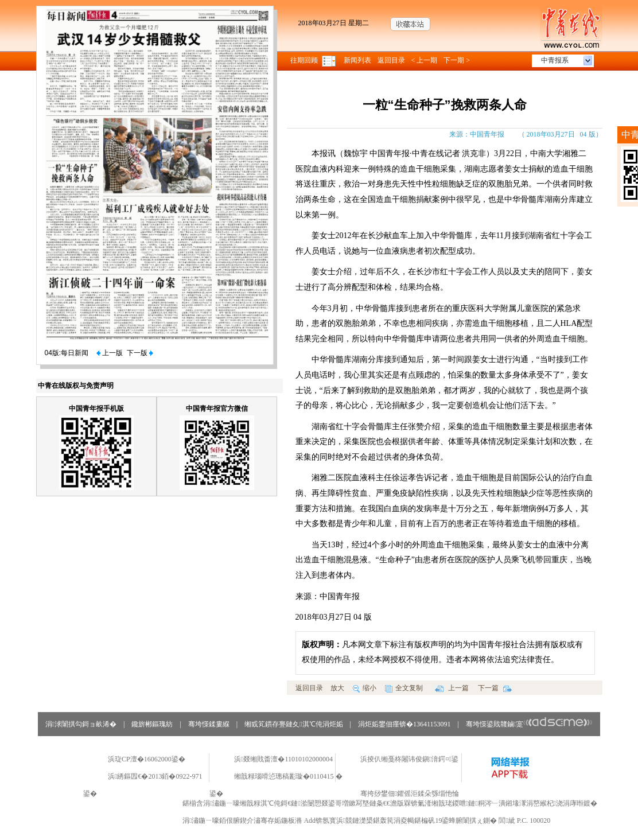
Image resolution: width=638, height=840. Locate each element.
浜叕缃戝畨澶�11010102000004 (283, 759)
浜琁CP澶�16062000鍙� (147, 759)
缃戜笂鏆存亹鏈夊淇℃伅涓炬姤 (293, 724)
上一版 (110, 353)
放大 (337, 688)
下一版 (140, 353)
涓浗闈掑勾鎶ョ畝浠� (81, 724)
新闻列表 (357, 60)
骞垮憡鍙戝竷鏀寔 (529, 724)
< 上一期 (425, 60)
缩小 (365, 688)
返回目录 (391, 60)
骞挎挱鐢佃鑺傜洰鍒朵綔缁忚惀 (410, 794)
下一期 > (457, 60)
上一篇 (452, 688)
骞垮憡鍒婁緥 (209, 724)
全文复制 (404, 688)
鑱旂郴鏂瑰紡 (152, 724)
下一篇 (495, 688)
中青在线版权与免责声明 (76, 386)
